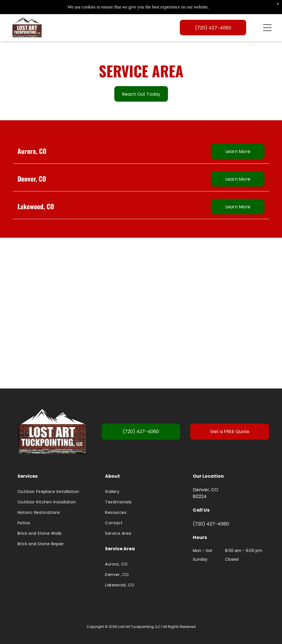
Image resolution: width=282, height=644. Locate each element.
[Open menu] (267, 29)
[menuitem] (53, 494)
